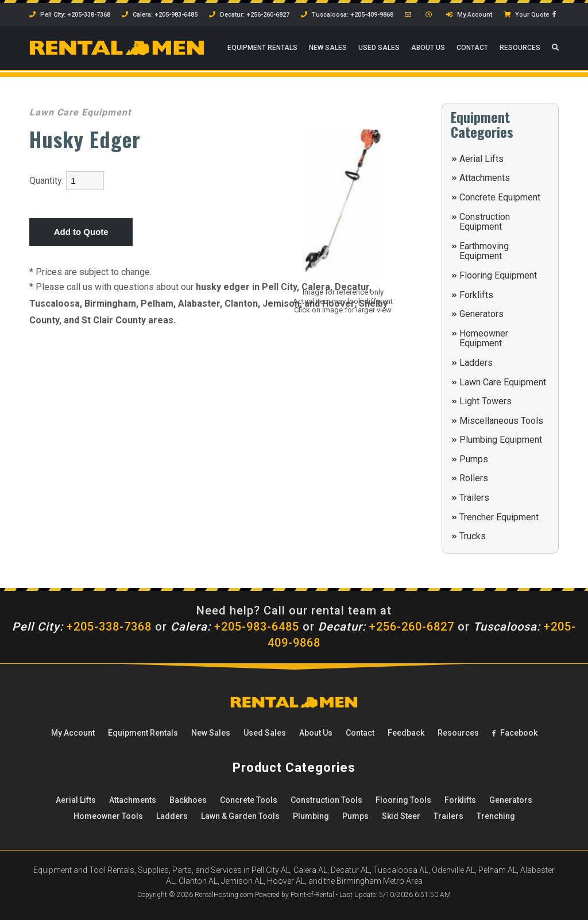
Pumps (474, 459)
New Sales (328, 49)
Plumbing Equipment (501, 440)
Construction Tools (326, 800)
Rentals (262, 49)
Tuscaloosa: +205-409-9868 (347, 15)
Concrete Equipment (500, 197)
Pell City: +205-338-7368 (70, 15)
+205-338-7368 (82, 627)
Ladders (476, 363)
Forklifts (476, 295)
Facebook (515, 733)
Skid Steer (401, 816)
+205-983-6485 (235, 627)
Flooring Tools (403, 800)
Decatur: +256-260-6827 (249, 15)
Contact (472, 49)
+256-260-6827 (386, 627)
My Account (469, 15)
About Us (428, 49)
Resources (520, 49)
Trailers (474, 498)
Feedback (406, 733)
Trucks (473, 536)
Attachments (485, 178)
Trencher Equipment (499, 517)
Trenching (496, 816)
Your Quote (526, 15)
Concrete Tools (249, 800)
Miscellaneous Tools (501, 421)
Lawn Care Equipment (503, 382)
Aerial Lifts (481, 159)
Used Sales (379, 49)
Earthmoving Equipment (484, 251)
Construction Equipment (485, 222)
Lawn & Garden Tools (240, 816)
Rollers (474, 478)
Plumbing (311, 816)
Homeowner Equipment (484, 339)
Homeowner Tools (108, 816)
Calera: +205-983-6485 (160, 15)
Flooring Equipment (498, 275)
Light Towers (486, 401)
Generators (481, 314)
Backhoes (188, 800)
